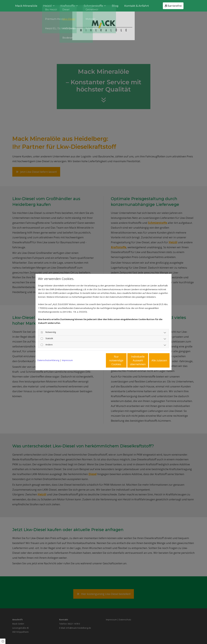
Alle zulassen (155, 360)
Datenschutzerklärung (48, 360)
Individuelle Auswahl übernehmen (124, 360)
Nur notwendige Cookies (94, 360)
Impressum (67, 360)
